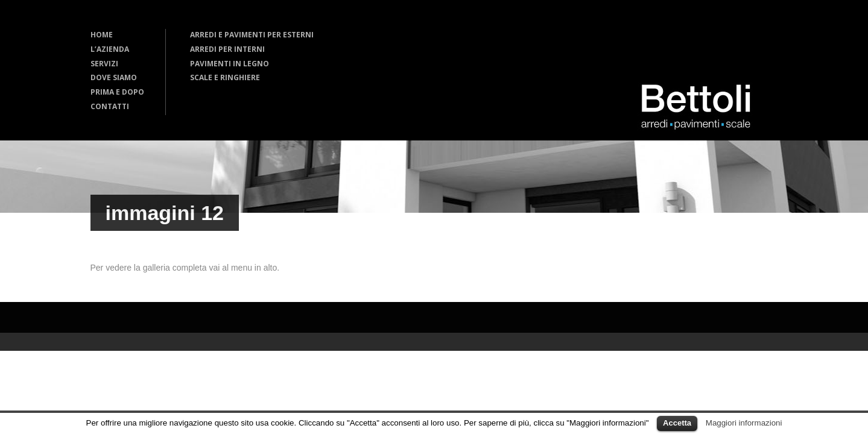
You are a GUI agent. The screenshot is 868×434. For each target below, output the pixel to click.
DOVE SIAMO (114, 77)
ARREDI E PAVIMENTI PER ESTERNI (252, 35)
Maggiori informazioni (744, 423)
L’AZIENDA (110, 49)
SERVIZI (104, 64)
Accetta (677, 423)
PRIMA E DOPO (117, 92)
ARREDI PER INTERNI (227, 49)
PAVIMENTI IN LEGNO (230, 64)
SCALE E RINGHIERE (225, 77)
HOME (102, 35)
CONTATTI (110, 106)
